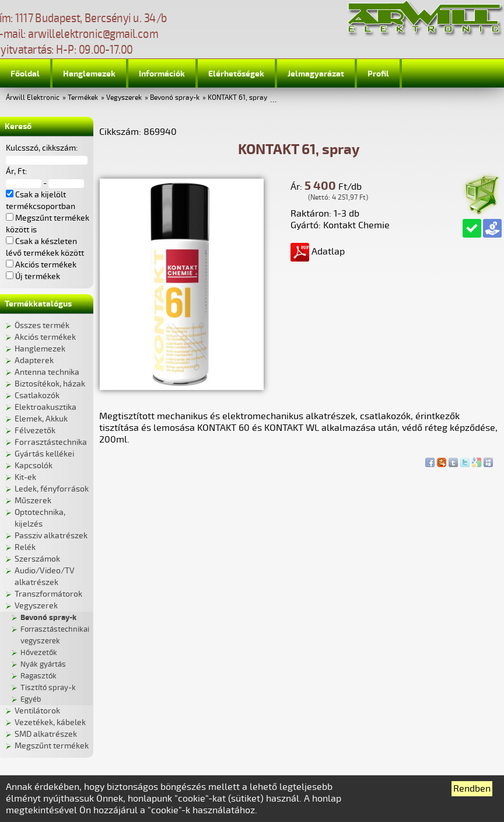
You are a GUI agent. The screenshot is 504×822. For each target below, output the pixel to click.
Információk (162, 74)
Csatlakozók (37, 396)
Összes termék (42, 325)
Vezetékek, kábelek (50, 722)
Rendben (472, 789)
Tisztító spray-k (48, 688)
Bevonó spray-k (175, 98)
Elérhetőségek (236, 74)
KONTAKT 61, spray (237, 98)
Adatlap (318, 252)
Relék (25, 547)
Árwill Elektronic (33, 98)
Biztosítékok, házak (50, 384)
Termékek (83, 98)
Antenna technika (47, 372)
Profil (378, 74)
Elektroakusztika (45, 407)
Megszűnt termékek (52, 746)
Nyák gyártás (43, 664)
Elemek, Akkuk (41, 419)
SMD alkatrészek (46, 734)
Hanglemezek (89, 74)
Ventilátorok (37, 711)
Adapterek (34, 361)
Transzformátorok (48, 594)
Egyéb (31, 699)
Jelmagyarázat (316, 74)
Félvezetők (35, 431)
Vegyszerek (124, 98)
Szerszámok (37, 559)
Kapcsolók (34, 466)
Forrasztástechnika (51, 442)
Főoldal (25, 74)
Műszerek (33, 501)
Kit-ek (25, 477)
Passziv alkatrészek (51, 536)
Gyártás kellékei (44, 454)
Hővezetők (39, 653)
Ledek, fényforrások (52, 489)
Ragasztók (38, 676)
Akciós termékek (45, 337)
